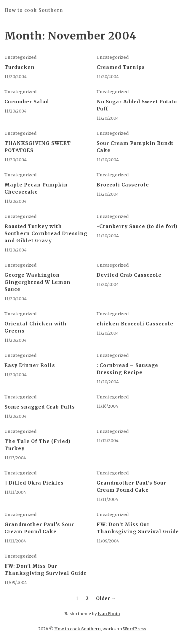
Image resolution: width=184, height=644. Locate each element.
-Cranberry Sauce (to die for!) (137, 226)
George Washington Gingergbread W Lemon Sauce (37, 282)
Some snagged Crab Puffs (40, 407)
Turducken (20, 67)
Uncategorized (20, 57)
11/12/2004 (108, 441)
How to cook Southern (34, 10)
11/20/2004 (16, 77)
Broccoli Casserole (123, 185)
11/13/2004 (15, 458)
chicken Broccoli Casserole (135, 324)
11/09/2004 (108, 541)
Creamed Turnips (121, 67)
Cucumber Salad (27, 102)
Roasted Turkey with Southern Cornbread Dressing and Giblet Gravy (46, 233)
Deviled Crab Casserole (129, 275)
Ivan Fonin (109, 614)
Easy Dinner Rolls (30, 365)
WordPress (134, 629)
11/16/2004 (107, 406)
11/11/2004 (15, 492)
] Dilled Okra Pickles (34, 483)
